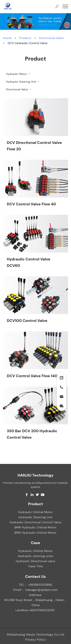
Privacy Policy (35, 640)
